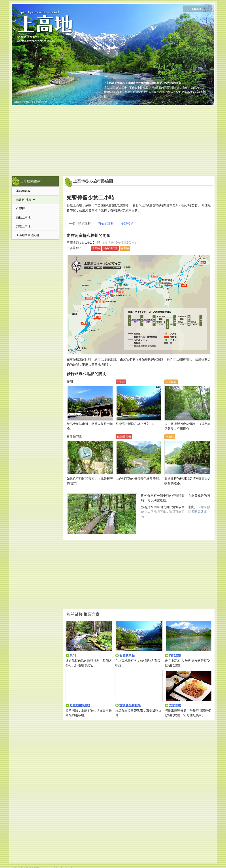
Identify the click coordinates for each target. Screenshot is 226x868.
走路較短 (127, 224)
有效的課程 (106, 224)
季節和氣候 (23, 191)
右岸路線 (171, 382)
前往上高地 (23, 217)
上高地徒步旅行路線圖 (93, 181)
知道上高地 (23, 226)
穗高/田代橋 (110, 248)
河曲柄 (125, 248)
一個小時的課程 (80, 224)
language (198, 9)
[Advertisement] (113, 139)
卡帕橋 (96, 248)
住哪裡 (20, 209)
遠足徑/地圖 (25, 200)
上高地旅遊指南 (31, 181)
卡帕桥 (121, 382)
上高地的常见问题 (28, 235)
